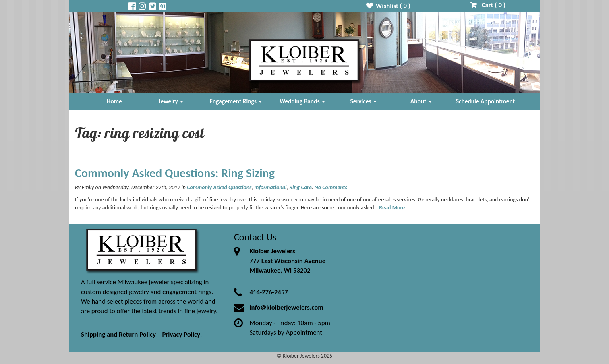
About (421, 101)
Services (364, 101)
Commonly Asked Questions (219, 187)
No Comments (331, 187)
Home (114, 101)
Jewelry (171, 101)
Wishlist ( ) (388, 6)
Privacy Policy (181, 334)
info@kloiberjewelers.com (286, 307)
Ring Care (300, 187)
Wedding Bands (302, 101)
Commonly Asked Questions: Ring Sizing (175, 173)
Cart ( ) (488, 5)
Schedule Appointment (485, 101)
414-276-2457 (268, 292)
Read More (392, 208)
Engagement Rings (236, 101)
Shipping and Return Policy (118, 334)
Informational (270, 187)
